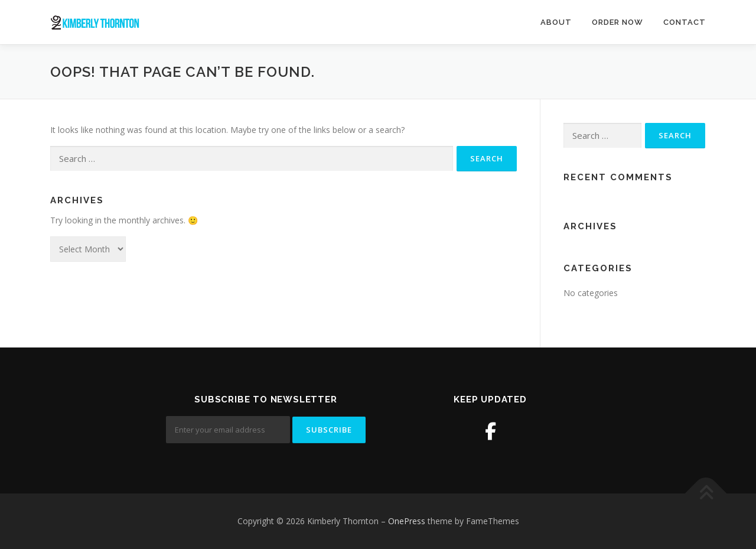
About (556, 22)
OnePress (407, 521)
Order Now (617, 22)
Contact (685, 22)
